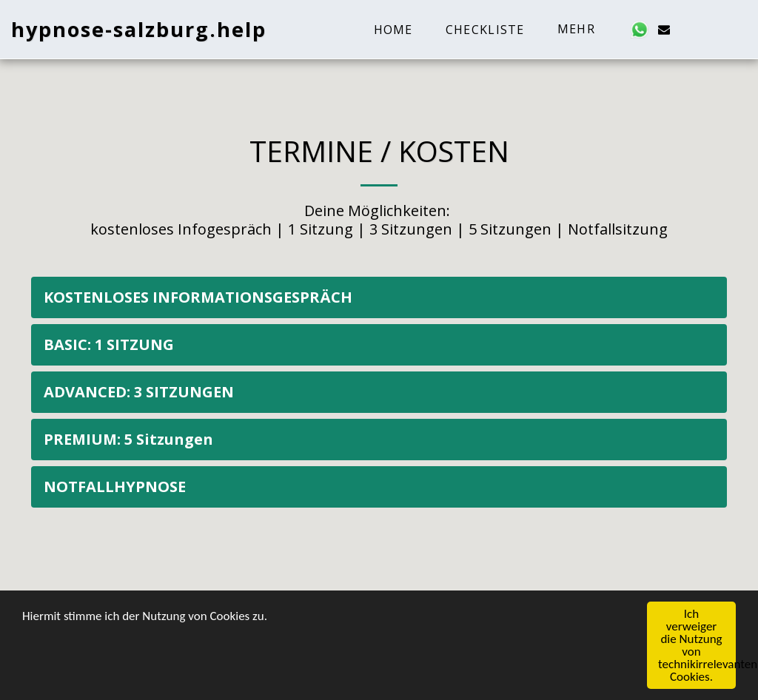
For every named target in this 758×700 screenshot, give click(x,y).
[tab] (379, 297)
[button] (640, 30)
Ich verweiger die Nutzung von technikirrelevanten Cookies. (697, 646)
